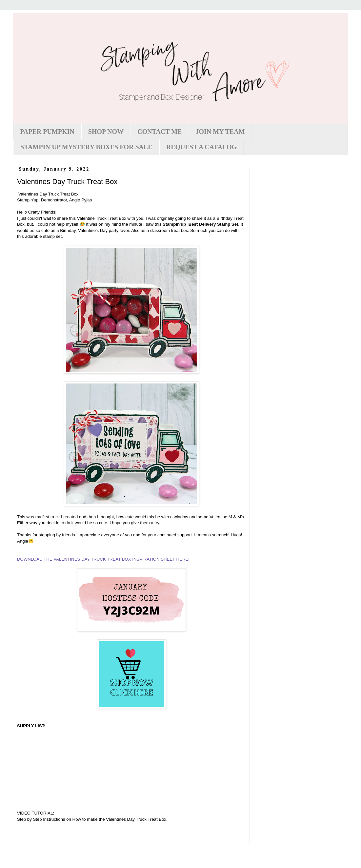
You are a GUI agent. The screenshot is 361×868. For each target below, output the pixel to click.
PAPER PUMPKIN (47, 132)
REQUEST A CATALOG (202, 147)
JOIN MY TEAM (220, 132)
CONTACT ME (160, 132)
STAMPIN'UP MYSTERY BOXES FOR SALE (86, 147)
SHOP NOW (106, 132)
